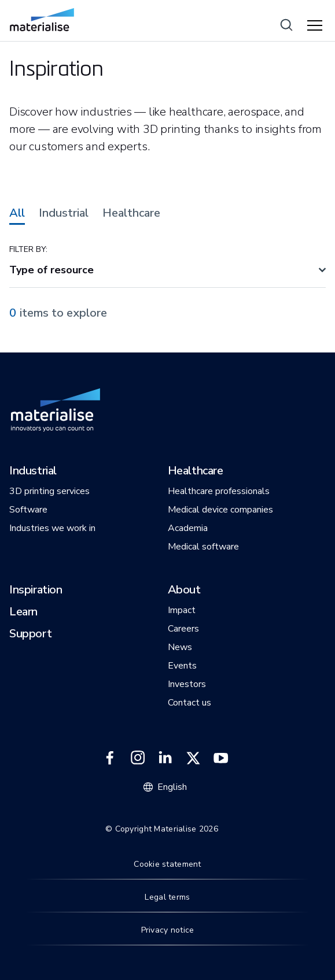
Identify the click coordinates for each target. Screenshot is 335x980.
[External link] (110, 758)
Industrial (64, 214)
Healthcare (131, 214)
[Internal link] (42, 20)
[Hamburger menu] (316, 26)
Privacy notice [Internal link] (168, 930)
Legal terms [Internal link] (167, 897)
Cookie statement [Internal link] (167, 864)
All (17, 214)
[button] (33, 472)
